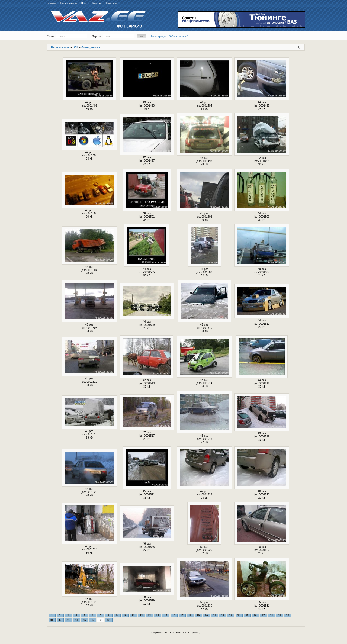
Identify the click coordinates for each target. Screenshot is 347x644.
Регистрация (159, 36)
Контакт (98, 3)
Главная (52, 3)
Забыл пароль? (179, 36)
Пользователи (69, 3)
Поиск (85, 3)
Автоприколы (91, 47)
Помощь (111, 3)
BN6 (75, 47)
